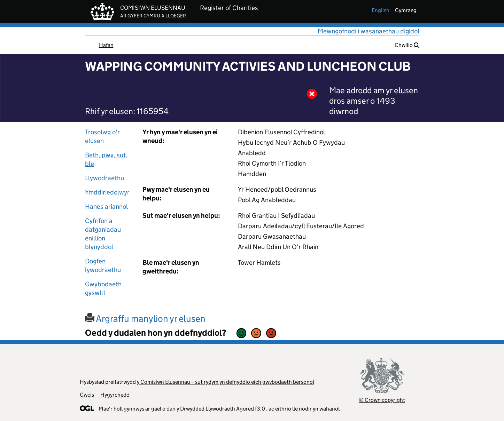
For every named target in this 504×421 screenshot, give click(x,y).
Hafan (106, 45)
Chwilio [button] (407, 45)
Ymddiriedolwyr (107, 192)
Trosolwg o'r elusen (102, 136)
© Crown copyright (382, 400)
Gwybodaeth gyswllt (103, 288)
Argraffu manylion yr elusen (145, 319)
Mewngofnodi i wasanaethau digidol (369, 31)
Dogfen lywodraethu (103, 265)
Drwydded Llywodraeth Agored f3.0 (223, 409)
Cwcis (87, 395)
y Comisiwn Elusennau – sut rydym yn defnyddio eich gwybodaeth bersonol (226, 382)
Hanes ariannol (106, 206)
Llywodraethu (104, 178)
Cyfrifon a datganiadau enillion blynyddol (103, 234)
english (381, 10)
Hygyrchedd (115, 395)
